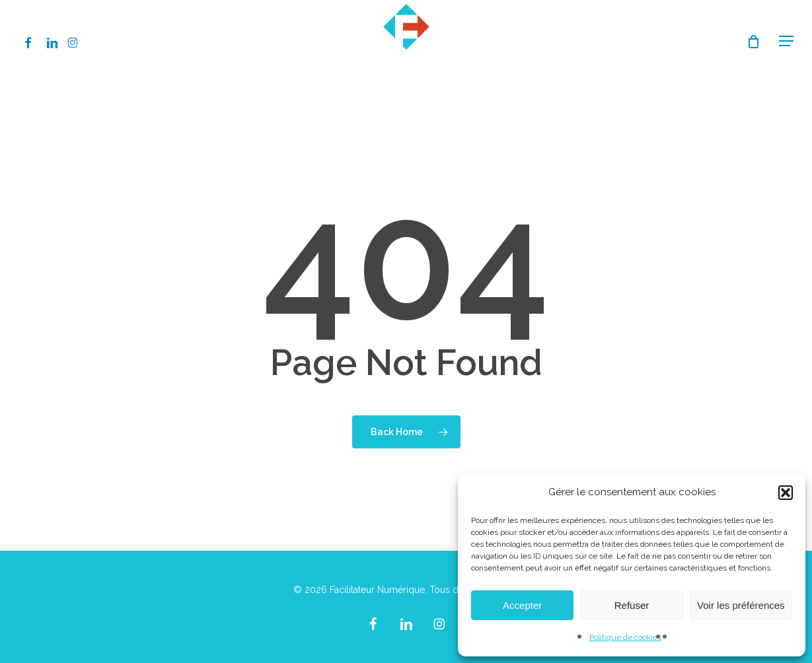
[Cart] (753, 42)
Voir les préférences (741, 605)
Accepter (522, 605)
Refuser (632, 605)
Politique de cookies (625, 637)
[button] (786, 493)
